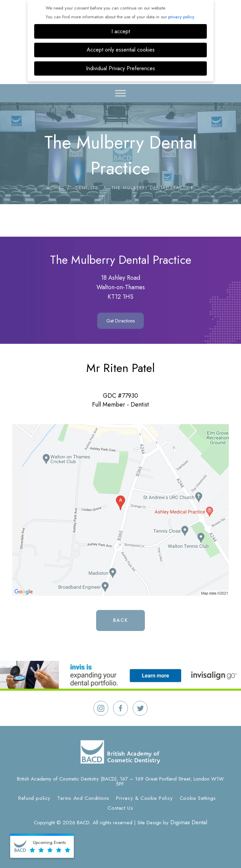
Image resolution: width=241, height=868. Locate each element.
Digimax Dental (189, 822)
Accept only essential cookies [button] (121, 50)
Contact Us (120, 808)
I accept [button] (121, 31)
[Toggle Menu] (121, 93)
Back (121, 620)
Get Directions (121, 321)
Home (54, 188)
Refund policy (34, 798)
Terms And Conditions (83, 798)
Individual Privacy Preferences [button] (121, 68)
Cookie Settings (198, 798)
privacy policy (181, 17)
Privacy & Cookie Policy (145, 798)
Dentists (87, 188)
